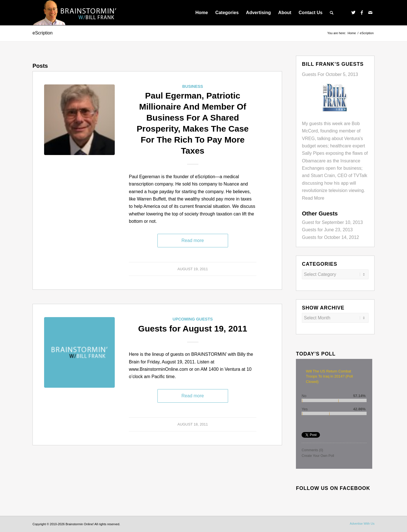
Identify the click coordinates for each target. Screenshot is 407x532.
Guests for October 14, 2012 (330, 237)
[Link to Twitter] (353, 12)
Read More (313, 198)
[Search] (332, 13)
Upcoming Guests (192, 319)
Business (193, 86)
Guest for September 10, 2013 (332, 222)
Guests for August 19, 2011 (193, 329)
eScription (43, 33)
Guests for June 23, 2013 (327, 230)
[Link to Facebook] (362, 12)
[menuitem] (202, 13)
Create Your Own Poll (318, 456)
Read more (193, 240)
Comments (312, 450)
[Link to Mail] (370, 12)
